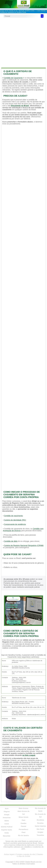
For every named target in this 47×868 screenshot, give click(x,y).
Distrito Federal (7, 827)
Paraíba (24, 823)
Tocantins (40, 835)
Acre (7, 809)
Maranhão (7, 836)
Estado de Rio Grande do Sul (9, 11)
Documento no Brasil (20, 106)
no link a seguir (29, 755)
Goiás (7, 833)
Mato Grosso (23, 808)
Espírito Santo (7, 830)
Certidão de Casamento (13, 78)
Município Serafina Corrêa (27, 11)
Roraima (40, 823)
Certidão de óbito (11, 541)
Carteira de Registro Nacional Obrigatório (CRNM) (24, 546)
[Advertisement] (23, 42)
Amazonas (7, 818)
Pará (23, 820)
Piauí (23, 832)
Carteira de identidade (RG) (15, 520)
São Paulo (40, 829)
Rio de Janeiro (23, 835)
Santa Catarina (40, 826)
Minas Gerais (23, 817)
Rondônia (40, 820)
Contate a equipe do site (25, 854)
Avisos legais (9, 854)
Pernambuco (24, 829)
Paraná (24, 826)
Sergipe (40, 832)
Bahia (7, 821)
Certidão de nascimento (13, 516)
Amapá (7, 815)
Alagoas (7, 812)
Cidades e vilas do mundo (30, 855)
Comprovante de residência (15, 524)
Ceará (7, 824)
